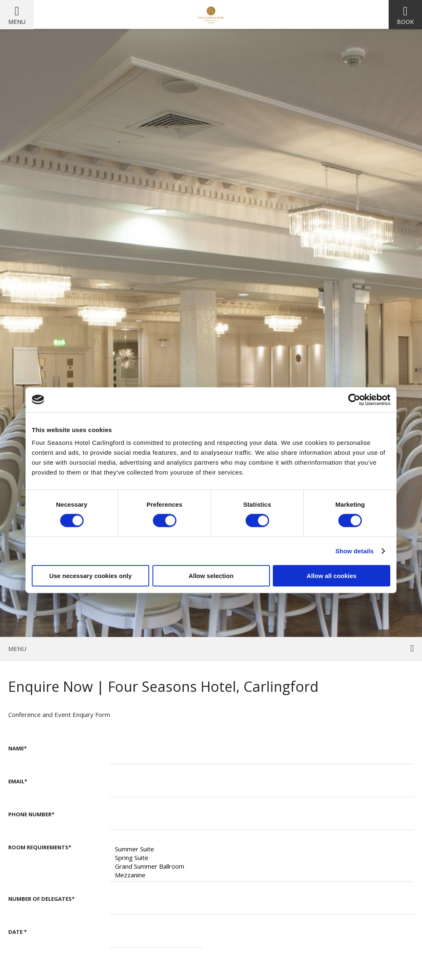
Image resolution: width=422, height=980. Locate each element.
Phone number (31, 814)
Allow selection (211, 576)
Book (405, 22)
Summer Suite (262, 849)
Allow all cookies (332, 576)
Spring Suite (262, 858)
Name (18, 748)
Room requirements (40, 847)
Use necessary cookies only (90, 576)
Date (18, 932)
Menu (17, 22)
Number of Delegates (41, 899)
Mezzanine (262, 875)
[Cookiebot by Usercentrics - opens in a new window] (354, 400)
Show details (355, 551)
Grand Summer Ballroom (262, 866)
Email (18, 781)
